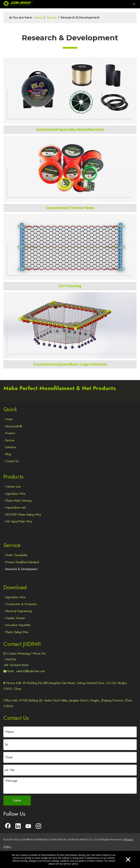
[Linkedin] (18, 826)
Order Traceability (16, 555)
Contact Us (12, 461)
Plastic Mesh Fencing (18, 501)
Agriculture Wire (15, 494)
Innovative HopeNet (18, 625)
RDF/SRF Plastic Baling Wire (23, 515)
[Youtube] (28, 826)
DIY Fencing (70, 286)
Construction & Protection (21, 604)
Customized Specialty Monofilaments (70, 130)
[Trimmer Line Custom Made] (70, 169)
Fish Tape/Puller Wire (19, 521)
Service (10, 440)
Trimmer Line (13, 487)
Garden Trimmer (15, 618)
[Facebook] (8, 826)
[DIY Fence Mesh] (70, 247)
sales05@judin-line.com (31, 671)
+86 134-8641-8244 (16, 665)
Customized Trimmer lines (70, 208)
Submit (17, 801)
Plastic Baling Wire (17, 632)
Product (10, 433)
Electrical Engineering (19, 611)
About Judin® (14, 426)
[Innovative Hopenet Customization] (70, 325)
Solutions (11, 447)
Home (9, 419)
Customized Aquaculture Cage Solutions (70, 364)
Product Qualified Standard (22, 562)
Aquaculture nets (16, 507)
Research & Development (21, 569)
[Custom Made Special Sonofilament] (70, 91)
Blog (8, 454)
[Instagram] (38, 826)
